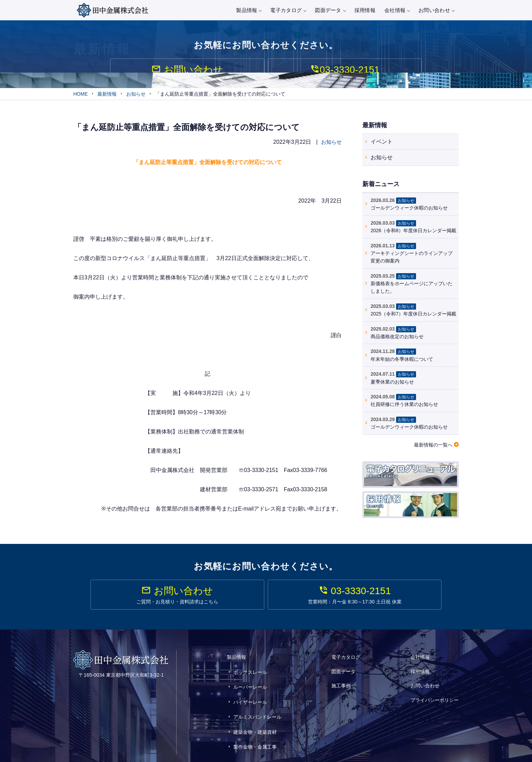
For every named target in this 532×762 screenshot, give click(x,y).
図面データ (330, 10)
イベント (382, 143)
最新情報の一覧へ (433, 446)
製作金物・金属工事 (255, 721)
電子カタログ (288, 10)
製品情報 (249, 10)
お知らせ (331, 143)
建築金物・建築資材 (255, 711)
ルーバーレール (250, 681)
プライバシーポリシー (435, 689)
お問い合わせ (436, 10)
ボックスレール (250, 671)
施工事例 (341, 680)
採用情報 (365, 10)
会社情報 (397, 10)
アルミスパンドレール (257, 701)
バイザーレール (250, 691)
